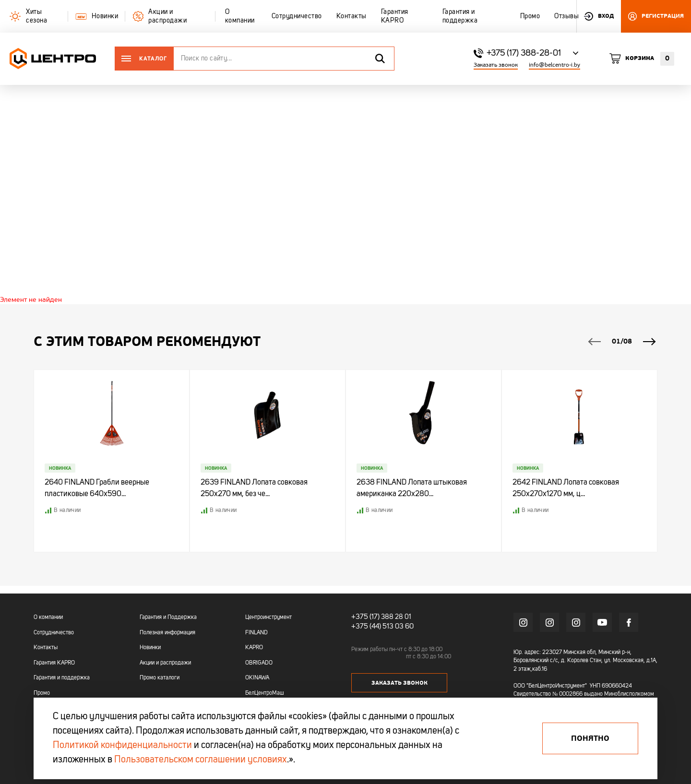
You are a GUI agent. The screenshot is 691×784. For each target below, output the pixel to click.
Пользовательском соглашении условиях (201, 760)
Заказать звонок (496, 65)
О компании (48, 618)
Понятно (590, 738)
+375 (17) (364, 617)
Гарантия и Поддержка (168, 618)
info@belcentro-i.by (554, 65)
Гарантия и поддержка (62, 678)
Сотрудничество (54, 633)
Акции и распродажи (165, 663)
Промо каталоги (160, 678)
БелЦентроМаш (265, 693)
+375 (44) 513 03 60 (381, 626)
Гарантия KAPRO (54, 663)
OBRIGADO (259, 663)
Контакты (46, 648)
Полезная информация (167, 633)
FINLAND (256, 633)
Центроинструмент (268, 618)
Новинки (150, 648)
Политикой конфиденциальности (122, 746)
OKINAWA (257, 678)
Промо (42, 693)
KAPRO (254, 648)
